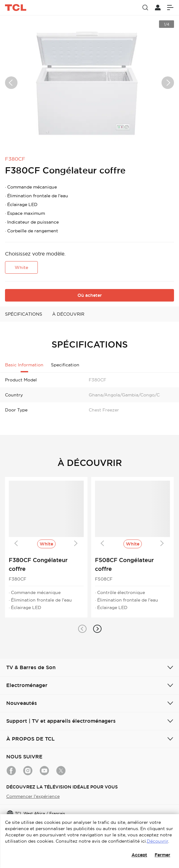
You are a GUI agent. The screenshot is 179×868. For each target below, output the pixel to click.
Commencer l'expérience (33, 796)
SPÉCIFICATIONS (24, 314)
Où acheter (90, 295)
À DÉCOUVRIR (68, 314)
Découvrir (157, 841)
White (21, 267)
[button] (82, 629)
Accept (139, 855)
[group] (89, 83)
